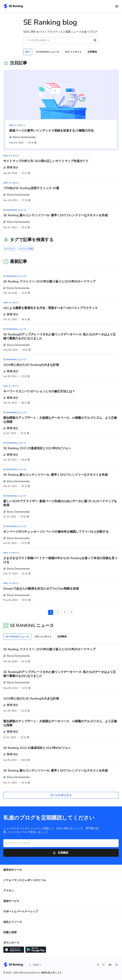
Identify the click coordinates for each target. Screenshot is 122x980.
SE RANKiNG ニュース (47, 52)
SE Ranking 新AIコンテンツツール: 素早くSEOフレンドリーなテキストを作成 (56, 215)
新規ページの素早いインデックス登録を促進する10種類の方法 (51, 131)
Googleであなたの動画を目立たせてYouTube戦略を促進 (41, 589)
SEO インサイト (73, 52)
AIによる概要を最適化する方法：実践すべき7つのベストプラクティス (51, 308)
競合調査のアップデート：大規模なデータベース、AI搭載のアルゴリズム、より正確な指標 (60, 420)
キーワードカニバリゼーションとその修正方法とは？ (39, 391)
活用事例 (92, 52)
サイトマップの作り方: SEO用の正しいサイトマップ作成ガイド (46, 161)
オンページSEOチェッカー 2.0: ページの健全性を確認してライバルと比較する (56, 532)
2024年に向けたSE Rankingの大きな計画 (31, 365)
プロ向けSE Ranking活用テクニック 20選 (31, 188)
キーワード (10, 249)
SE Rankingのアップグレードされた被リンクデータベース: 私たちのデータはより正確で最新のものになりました (60, 336)
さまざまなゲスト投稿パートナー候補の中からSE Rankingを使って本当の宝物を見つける (60, 560)
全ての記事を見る (61, 795)
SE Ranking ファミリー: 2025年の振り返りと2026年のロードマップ (49, 281)
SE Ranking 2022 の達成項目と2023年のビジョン (37, 448)
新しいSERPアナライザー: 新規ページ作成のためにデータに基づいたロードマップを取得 (60, 503)
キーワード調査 (26, 249)
